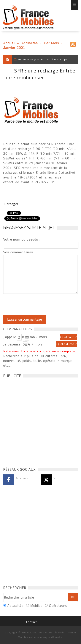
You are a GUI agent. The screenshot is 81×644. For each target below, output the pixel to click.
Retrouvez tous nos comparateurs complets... (40, 351)
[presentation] (39, 304)
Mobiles (36, 605)
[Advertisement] (40, 421)
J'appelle (10, 337)
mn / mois (38, 337)
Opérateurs (58, 605)
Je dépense (13, 344)
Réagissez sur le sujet (29, 227)
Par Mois (51, 43)
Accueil (9, 43)
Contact (31, 622)
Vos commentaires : (19, 252)
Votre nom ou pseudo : (22, 239)
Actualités (30, 43)
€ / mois (35, 344)
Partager (11, 204)
